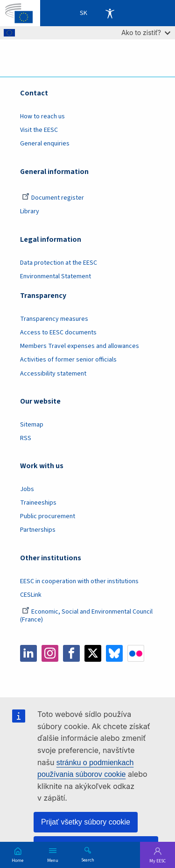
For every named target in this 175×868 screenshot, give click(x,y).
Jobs (27, 489)
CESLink (31, 595)
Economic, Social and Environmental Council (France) (86, 616)
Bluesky (114, 653)
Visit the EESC (39, 130)
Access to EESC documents (58, 333)
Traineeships (38, 503)
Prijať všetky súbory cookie (86, 822)
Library (30, 211)
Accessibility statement (53, 374)
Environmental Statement (56, 276)
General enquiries (45, 144)
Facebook (71, 653)
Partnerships (38, 530)
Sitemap (32, 425)
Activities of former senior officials (68, 360)
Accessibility (110, 13)
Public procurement (48, 516)
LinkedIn (28, 653)
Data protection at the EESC (59, 263)
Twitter (93, 653)
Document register (53, 198)
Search (88, 860)
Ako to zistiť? (146, 33)
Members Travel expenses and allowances (80, 346)
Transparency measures (54, 319)
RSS (26, 438)
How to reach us (42, 116)
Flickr (136, 653)
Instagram (50, 653)
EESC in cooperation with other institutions (79, 581)
